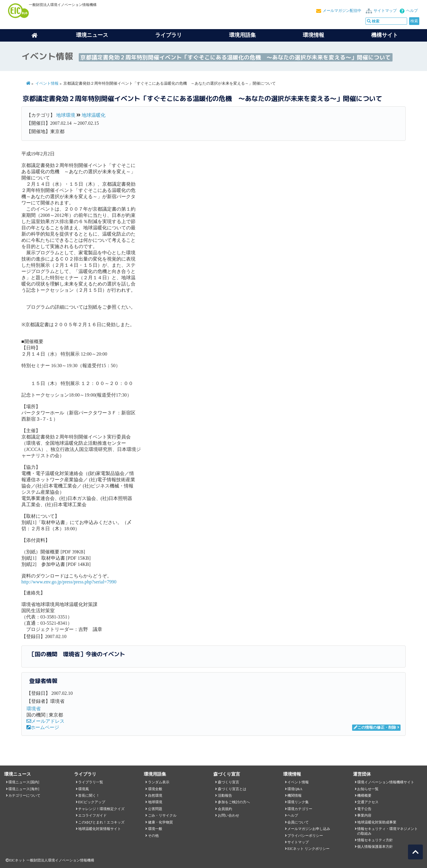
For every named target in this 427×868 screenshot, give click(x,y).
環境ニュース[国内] (24, 782)
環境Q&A (295, 789)
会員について (298, 822)
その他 (153, 836)
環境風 (83, 789)
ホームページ (43, 727)
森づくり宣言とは (232, 789)
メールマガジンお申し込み (309, 829)
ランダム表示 (159, 782)
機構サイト (385, 35)
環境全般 (155, 789)
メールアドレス (45, 721)
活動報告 (225, 796)
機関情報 (294, 796)
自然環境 (155, 796)
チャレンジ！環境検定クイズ (101, 809)
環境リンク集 (298, 802)
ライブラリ (168, 35)
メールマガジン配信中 (342, 11)
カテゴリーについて (24, 796)
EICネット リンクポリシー (308, 849)
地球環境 (66, 115)
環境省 (34, 709)
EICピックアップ (92, 802)
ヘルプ (412, 11)
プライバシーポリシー (305, 836)
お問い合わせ (229, 815)
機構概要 (364, 796)
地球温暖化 (94, 115)
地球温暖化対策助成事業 (377, 822)
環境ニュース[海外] (24, 789)
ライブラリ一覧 (91, 782)
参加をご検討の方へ (234, 802)
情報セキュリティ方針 (375, 840)
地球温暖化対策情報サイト (100, 829)
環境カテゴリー (300, 809)
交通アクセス (368, 802)
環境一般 (155, 829)
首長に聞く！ (89, 796)
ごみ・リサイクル (162, 815)
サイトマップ (385, 11)
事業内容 (364, 815)
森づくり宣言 (229, 782)
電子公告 (364, 809)
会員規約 (225, 809)
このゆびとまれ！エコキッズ (101, 822)
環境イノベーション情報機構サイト (386, 782)
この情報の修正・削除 (375, 727)
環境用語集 (242, 35)
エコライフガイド (92, 815)
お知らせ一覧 (368, 789)
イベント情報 (47, 83)
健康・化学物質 (160, 822)
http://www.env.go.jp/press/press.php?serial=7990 (69, 582)
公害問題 (155, 809)
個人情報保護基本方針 (375, 847)
